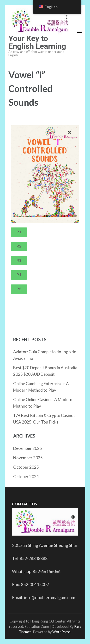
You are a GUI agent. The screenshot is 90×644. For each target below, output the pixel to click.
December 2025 (28, 448)
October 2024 (26, 477)
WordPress (61, 632)
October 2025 (26, 467)
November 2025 (28, 458)
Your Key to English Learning (37, 42)
